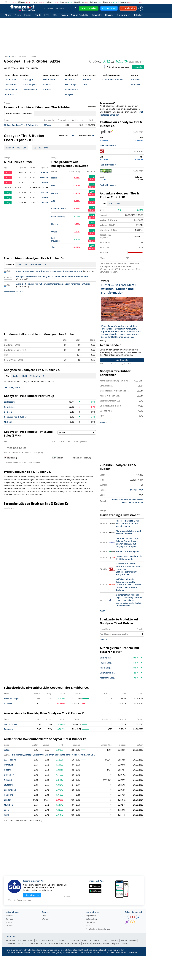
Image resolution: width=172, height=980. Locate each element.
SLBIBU (44, 197)
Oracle (54, 232)
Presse (9, 922)
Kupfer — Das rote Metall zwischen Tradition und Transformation (128, 523)
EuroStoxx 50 (48, 941)
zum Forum (9, 508)
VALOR (7, 68)
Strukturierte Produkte (112, 80)
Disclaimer (91, 922)
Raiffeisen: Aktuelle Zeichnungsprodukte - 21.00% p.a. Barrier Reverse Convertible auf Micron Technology (129, 585)
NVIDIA (54, 193)
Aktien (8, 15)
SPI (19, 2)
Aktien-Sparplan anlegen (118, 67)
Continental (10, 407)
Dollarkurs (10, 943)
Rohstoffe (97, 15)
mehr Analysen (12, 387)
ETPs (55, 15)
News (18, 15)
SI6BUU (44, 202)
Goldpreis (114, 941)
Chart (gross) (29, 80)
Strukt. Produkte (80, 15)
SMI (6, 2)
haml (6, 815)
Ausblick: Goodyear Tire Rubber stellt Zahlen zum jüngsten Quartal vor (49, 271)
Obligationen (123, 15)
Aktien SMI (11, 941)
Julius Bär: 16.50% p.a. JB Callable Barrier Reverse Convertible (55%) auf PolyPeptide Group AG (127, 542)
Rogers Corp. (106, 663)
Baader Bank (10, 790)
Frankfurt (8, 765)
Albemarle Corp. (107, 678)
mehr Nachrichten (13, 292)
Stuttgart (8, 785)
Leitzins (125, 943)
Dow (33, 2)
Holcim (55, 224)
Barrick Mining (58, 216)
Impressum (91, 916)
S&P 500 (98, 941)
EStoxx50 (77, 2)
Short (92, 179)
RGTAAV (47, 125)
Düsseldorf (9, 775)
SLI (24, 941)
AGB (88, 926)
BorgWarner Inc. (107, 673)
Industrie (139, 502)
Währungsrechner (101, 943)
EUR (111, 203)
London (8, 800)
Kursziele (47, 90)
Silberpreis (33, 943)
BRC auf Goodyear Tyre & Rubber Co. (21, 125)
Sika (53, 247)
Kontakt (9, 916)
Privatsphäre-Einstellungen (98, 929)
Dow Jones (61, 941)
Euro (61, 2)
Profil (86, 85)
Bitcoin (106, 2)
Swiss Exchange (11, 698)
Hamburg (8, 795)
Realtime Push (30, 90)
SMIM (31, 941)
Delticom (8, 412)
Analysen (47, 85)
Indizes (28, 15)
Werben (46, 919)
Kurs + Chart (10, 80)
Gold (92, 2)
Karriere (9, 919)
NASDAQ (8, 780)
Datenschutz (92, 919)
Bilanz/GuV (70, 80)
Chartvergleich (30, 85)
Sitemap (9, 926)
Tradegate (9, 729)
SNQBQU (44, 177)
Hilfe (44, 916)
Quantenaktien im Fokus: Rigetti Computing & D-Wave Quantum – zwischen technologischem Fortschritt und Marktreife (129, 600)
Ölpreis (116, 943)
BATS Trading (10, 760)
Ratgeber (138, 15)
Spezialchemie (127, 502)
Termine (87, 80)
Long (92, 176)
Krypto (64, 15)
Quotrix (8, 770)
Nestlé (54, 178)
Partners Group (58, 209)
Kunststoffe (118, 500)
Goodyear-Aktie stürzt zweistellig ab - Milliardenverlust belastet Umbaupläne (52, 276)
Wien (6, 810)
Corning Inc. (106, 658)
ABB (53, 201)
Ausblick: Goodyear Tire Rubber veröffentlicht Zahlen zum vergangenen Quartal (53, 284)
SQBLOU (44, 192)
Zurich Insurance (56, 239)
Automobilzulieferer (133, 500)
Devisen (109, 15)
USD (104, 203)
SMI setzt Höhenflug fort (127, 551)
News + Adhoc (49, 80)
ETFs (47, 15)
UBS (53, 185)
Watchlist (136, 85)
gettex (7, 750)
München (8, 805)
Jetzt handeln (122, 360)
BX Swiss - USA (136, 490)
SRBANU (44, 172)
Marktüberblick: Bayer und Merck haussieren (128, 532)
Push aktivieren (108, 146)
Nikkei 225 (87, 941)
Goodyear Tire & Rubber (15, 417)
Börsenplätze (11, 90)
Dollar (121, 2)
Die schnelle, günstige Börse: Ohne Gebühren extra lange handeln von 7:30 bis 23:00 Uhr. (49, 755)
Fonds (38, 15)
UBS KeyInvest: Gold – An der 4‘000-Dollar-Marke (129, 558)
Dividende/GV (71, 90)
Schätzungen (71, 85)
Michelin (8, 422)
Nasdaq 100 (74, 941)
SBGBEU (44, 182)
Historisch (9, 95)
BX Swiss (8, 703)
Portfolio (135, 80)
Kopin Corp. (105, 668)
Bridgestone (10, 402)
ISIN (22, 68)
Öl (134, 2)
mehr (118, 203)
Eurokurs (22, 943)
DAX (47, 2)
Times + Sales (11, 85)
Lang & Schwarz (11, 724)
